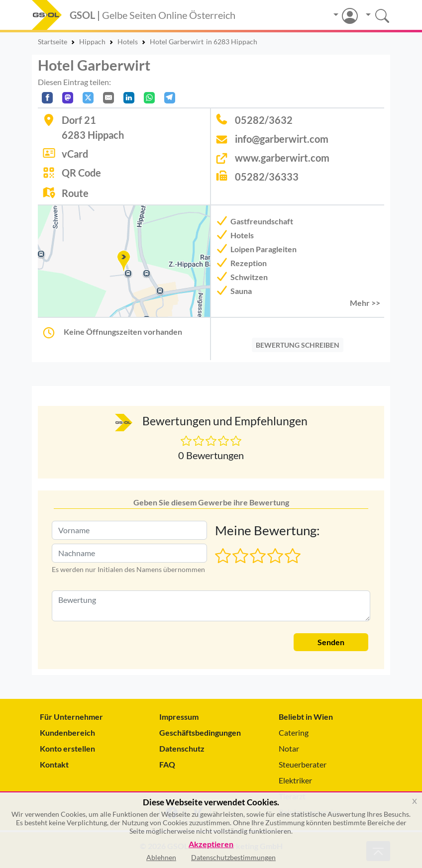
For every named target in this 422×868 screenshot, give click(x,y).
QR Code (81, 173)
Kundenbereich (67, 732)
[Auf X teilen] (88, 98)
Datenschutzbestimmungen (233, 857)
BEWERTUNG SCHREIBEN (298, 345)
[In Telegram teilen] (170, 98)
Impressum (179, 717)
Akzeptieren (211, 844)
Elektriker (295, 780)
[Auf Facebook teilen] (47, 98)
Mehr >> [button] (365, 303)
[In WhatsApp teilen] (149, 98)
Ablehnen (161, 857)
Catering (294, 732)
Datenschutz (182, 748)
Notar (289, 748)
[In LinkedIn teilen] (129, 98)
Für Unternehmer (71, 717)
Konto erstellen (67, 748)
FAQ (167, 764)
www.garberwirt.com (282, 158)
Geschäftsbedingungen (200, 732)
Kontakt (54, 764)
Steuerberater (303, 764)
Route (75, 193)
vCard (75, 154)
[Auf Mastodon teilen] (68, 98)
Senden (331, 642)
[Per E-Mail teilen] (108, 98)
